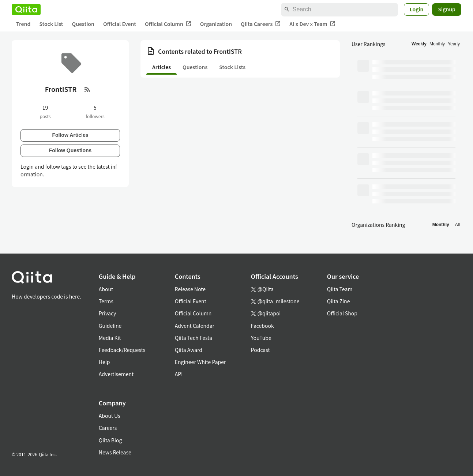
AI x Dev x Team (312, 24)
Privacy (107, 313)
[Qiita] (26, 10)
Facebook (262, 326)
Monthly (437, 44)
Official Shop (342, 313)
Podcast (260, 350)
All (457, 225)
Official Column (168, 24)
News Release (115, 452)
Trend (23, 24)
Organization (216, 24)
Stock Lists (232, 67)
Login (417, 9)
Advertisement (116, 374)
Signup (447, 9)
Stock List (51, 24)
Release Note (190, 289)
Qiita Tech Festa (194, 338)
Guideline (110, 326)
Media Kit (110, 338)
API (179, 374)
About (106, 289)
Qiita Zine (339, 301)
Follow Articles (70, 135)
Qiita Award (189, 350)
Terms (106, 301)
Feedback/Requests (122, 350)
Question (83, 24)
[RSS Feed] (87, 89)
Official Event (120, 24)
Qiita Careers (261, 24)
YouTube (261, 338)
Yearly (454, 44)
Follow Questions (70, 150)
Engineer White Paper (200, 362)
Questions (195, 67)
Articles (162, 67)
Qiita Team (340, 289)
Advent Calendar (195, 326)
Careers (108, 428)
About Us (110, 416)
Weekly (419, 44)
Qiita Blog (110, 440)
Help (104, 362)
